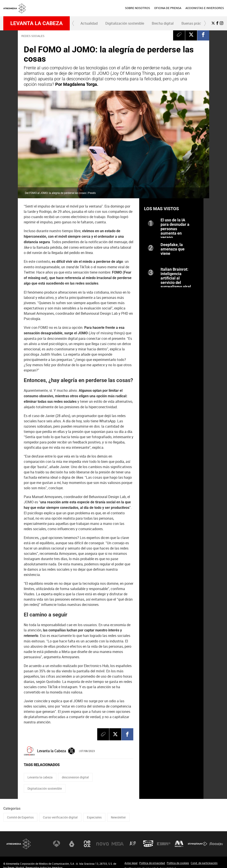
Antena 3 (57, 844)
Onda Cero (148, 844)
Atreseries (133, 844)
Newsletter (118, 817)
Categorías (12, 808)
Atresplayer (198, 844)
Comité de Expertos (20, 817)
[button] (73, 23)
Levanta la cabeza (37, 23)
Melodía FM (179, 844)
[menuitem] (137, 8)
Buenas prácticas (195, 23)
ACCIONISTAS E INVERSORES (205, 8)
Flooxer (216, 844)
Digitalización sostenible (125, 23)
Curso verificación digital (60, 817)
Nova (103, 844)
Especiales (94, 817)
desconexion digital (75, 777)
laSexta (72, 844)
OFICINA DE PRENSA (168, 8)
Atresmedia (19, 844)
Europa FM (164, 844)
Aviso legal (131, 863)
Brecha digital (163, 23)
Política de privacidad (152, 863)
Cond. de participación (204, 863)
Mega (118, 844)
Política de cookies (178, 863)
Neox (87, 844)
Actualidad (89, 23)
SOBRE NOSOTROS (137, 8)
